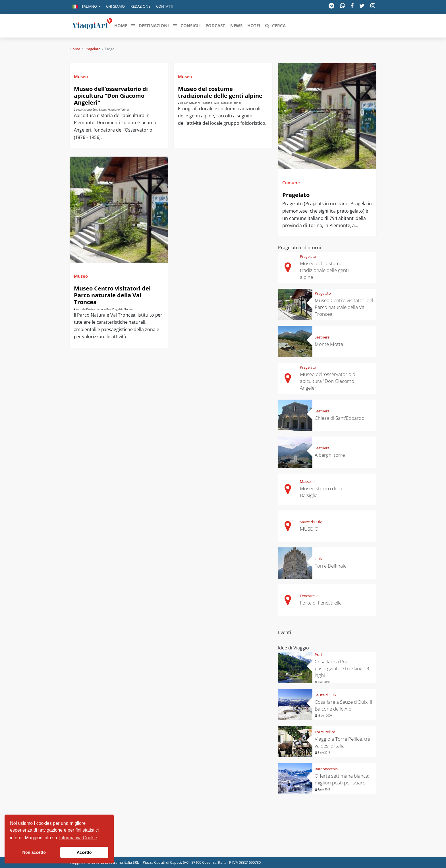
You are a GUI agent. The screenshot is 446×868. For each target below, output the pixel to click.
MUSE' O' (310, 529)
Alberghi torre (330, 455)
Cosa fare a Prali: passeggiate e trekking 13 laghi (342, 668)
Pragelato (93, 49)
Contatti (165, 6)
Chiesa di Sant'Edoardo (340, 418)
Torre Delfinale (331, 566)
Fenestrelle (309, 596)
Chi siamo (115, 6)
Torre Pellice (325, 732)
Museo (81, 76)
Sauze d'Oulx (311, 522)
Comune (291, 182)
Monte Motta (329, 344)
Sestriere (322, 337)
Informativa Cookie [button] (78, 838)
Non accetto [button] (34, 852)
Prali (318, 655)
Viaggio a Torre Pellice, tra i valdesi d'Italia (344, 742)
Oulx (319, 559)
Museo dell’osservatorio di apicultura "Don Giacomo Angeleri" (111, 96)
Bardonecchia (326, 769)
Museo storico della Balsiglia (321, 492)
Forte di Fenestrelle (321, 603)
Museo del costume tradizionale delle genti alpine (220, 92)
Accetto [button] (84, 852)
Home (75, 49)
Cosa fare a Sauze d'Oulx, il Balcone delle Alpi (343, 705)
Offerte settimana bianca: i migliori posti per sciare (343, 779)
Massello (307, 481)
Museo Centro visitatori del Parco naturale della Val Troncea (112, 295)
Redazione (140, 6)
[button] (86, 7)
